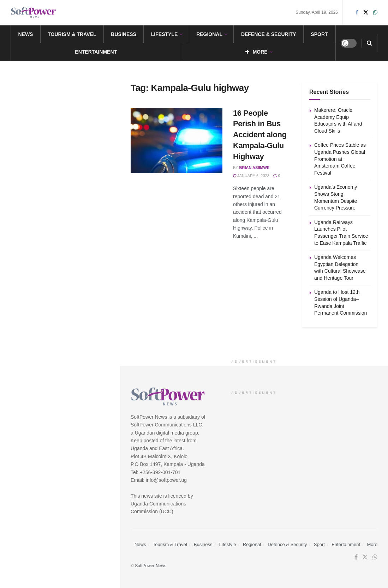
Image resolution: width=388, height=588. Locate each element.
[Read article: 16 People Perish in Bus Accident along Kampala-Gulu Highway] (177, 141)
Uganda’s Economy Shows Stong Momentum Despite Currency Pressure (74, 195)
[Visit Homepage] (34, 13)
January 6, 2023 (251, 176)
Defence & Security (269, 34)
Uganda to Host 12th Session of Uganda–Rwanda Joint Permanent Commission (75, 314)
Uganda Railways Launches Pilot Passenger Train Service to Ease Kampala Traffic (73, 235)
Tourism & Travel (72, 34)
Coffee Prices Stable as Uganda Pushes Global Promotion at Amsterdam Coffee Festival (72, 155)
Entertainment (96, 52)
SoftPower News (151, 566)
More (256, 52)
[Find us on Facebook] (356, 557)
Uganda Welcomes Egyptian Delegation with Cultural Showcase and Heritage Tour (75, 274)
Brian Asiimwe (255, 168)
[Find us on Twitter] (365, 557)
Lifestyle (164, 34)
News (25, 34)
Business (124, 34)
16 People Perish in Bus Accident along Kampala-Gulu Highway (260, 135)
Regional (209, 34)
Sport (319, 34)
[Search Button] (369, 43)
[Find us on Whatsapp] (375, 557)
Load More (60, 352)
